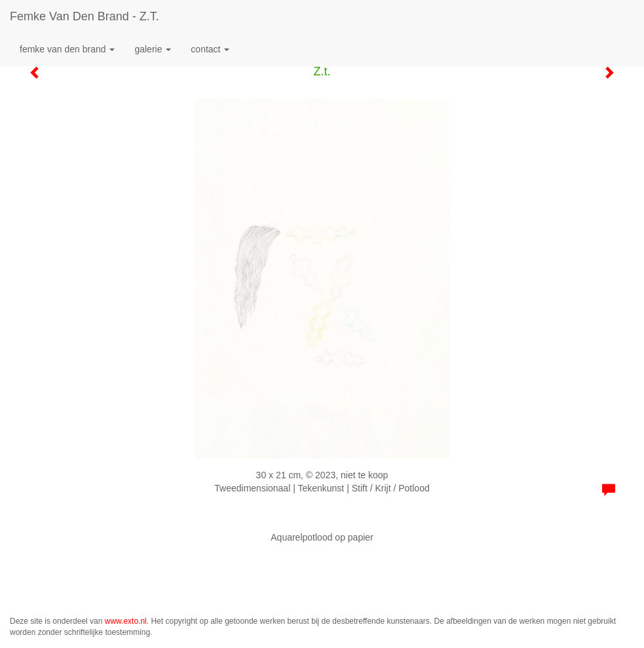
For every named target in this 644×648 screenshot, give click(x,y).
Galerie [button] (153, 49)
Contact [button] (210, 49)
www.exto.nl (126, 621)
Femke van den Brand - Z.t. (85, 16)
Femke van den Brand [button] (67, 49)
